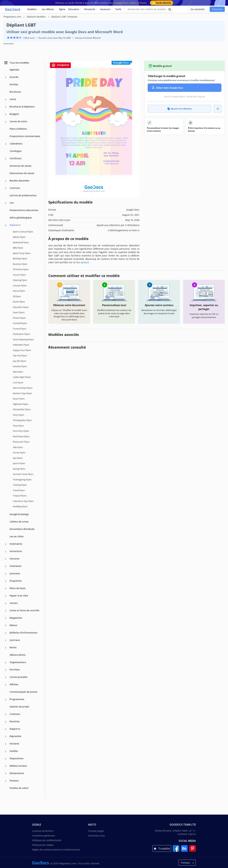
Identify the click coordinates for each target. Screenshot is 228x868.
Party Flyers (19, 415)
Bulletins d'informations (23, 633)
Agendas (14, 70)
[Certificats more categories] (6, 159)
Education (74, 9)
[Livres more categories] (6, 100)
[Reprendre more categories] (6, 737)
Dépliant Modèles (37, 17)
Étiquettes (16, 581)
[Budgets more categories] (6, 114)
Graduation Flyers (21, 334)
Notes (13, 647)
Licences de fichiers (43, 831)
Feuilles (14, 751)
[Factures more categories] (6, 559)
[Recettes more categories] (6, 722)
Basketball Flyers (21, 242)
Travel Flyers (19, 490)
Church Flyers (19, 275)
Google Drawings (19, 514)
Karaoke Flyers (20, 366)
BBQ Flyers (18, 248)
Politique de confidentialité (47, 840)
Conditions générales (44, 836)
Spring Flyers (19, 469)
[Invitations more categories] (6, 552)
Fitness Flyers (19, 318)
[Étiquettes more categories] (6, 581)
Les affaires (48, 9)
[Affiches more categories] (6, 685)
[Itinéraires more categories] (6, 566)
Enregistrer (60, 65)
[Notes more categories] (6, 648)
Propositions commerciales (25, 136)
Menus (13, 625)
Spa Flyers (18, 458)
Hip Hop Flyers (20, 356)
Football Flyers (20, 323)
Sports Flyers (19, 463)
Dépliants (15, 225)
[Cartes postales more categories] (6, 677)
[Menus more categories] (6, 626)
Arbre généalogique (21, 218)
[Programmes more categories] (6, 700)
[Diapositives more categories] (6, 759)
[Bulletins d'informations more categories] (6, 633)
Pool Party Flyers (21, 431)
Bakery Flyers (19, 237)
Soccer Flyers (19, 452)
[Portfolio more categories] (6, 670)
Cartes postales (19, 677)
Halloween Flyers (21, 345)
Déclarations (17, 773)
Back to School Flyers (23, 232)
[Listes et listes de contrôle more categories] (6, 611)
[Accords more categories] (6, 77)
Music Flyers (19, 399)
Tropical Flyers (20, 496)
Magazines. (16, 618)
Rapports (15, 729)
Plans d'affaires (18, 129)
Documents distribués (22, 529)
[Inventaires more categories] (6, 544)
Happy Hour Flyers (22, 350)
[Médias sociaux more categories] (6, 766)
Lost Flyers (18, 383)
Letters (14, 603)
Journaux (15, 573)
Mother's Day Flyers (22, 393)
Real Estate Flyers (21, 436)
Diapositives (17, 758)
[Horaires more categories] (6, 744)
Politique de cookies (43, 845)
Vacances (105, 9)
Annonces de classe (20, 166)
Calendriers (16, 144)
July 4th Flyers (19, 361)
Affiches (14, 684)
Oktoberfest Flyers (22, 409)
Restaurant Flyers (21, 442)
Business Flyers (20, 264)
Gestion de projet (19, 707)
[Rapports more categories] (6, 729)
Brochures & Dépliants (22, 107)
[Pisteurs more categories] (6, 781)
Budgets (14, 114)
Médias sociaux (18, 766)
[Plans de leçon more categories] (6, 589)
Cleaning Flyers (20, 280)
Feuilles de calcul (19, 788)
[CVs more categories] (6, 203)
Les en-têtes (17, 536)
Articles (14, 84)
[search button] (170, 9)
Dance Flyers (19, 291)
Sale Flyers (18, 447)
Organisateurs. (18, 662)
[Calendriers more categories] (6, 144)
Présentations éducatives (24, 210)
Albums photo (18, 655)
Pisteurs (14, 781)
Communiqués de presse (23, 692)
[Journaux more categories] (6, 574)
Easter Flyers (19, 302)
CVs (12, 203)
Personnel (90, 9)
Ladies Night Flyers (22, 377)
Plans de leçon (18, 588)
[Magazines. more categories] (6, 618)
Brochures (15, 92)
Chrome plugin (96, 831)
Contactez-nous (96, 836)
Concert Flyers (20, 286)
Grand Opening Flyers (23, 339)
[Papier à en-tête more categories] (6, 596)
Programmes (17, 699)
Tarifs (118, 9)
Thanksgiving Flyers (22, 480)
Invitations (16, 551)
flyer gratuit (82, 262)
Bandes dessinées (19, 181)
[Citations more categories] (6, 714)
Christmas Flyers (21, 269)
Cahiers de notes (19, 522)
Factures (14, 559)
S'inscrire (217, 9)
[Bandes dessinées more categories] (6, 181)
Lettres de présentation (23, 195)
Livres (13, 99)
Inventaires (16, 544)
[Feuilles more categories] (6, 751)
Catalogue (16, 151)
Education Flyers (21, 307)
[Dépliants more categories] (6, 225)
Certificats (16, 158)
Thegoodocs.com (13, 17)
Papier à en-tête (19, 596)
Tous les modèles (17, 63)
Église (62, 9)
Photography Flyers (22, 420)
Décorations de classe (22, 173)
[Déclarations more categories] (6, 774)
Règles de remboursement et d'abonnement (56, 850)
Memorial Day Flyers (23, 388)
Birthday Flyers (20, 259)
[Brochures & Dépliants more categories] (6, 107)
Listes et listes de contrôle (24, 610)
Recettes (15, 721)
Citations (15, 714)
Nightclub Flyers (21, 404)
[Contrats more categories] (6, 188)
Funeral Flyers (20, 329)
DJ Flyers (17, 296)
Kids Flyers (18, 372)
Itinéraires (15, 566)
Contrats (15, 188)
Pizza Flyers (18, 426)
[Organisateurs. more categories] (6, 663)
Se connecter (198, 9)
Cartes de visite (18, 121)
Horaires (14, 744)
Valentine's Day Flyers (23, 501)
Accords (14, 77)
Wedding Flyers (20, 506)
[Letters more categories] (6, 603)
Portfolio (15, 670)
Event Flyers (19, 312)
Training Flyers (20, 485)
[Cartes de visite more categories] (6, 122)
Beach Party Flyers (22, 253)
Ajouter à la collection (180, 109)
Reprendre (15, 736)
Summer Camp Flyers (23, 474)
